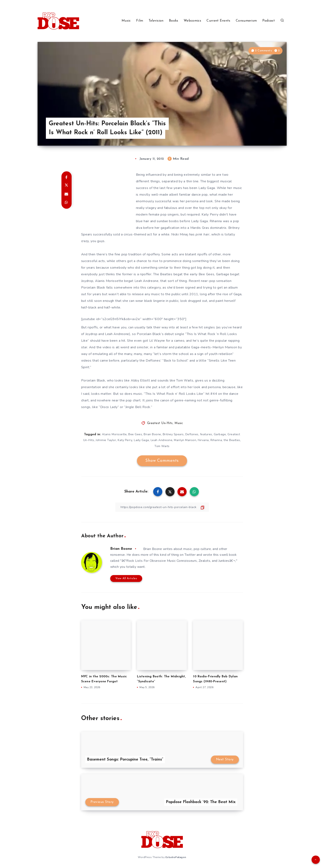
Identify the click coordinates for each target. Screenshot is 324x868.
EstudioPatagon (176, 857)
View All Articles (126, 578)
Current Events (218, 21)
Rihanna (216, 440)
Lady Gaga (141, 440)
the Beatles (232, 440)
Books (174, 21)
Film (140, 21)
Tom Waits (162, 446)
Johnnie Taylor (106, 440)
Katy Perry (125, 440)
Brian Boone (152, 434)
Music (126, 21)
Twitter (190, 555)
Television (156, 21)
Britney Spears (173, 434)
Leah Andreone (162, 440)
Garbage (220, 434)
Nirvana (203, 440)
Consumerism (246, 21)
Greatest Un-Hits (160, 423)
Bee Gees (135, 434)
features (206, 434)
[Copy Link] (162, 507)
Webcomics (192, 21)
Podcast (269, 21)
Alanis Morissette (114, 434)
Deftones (192, 434)
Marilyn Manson (185, 440)
